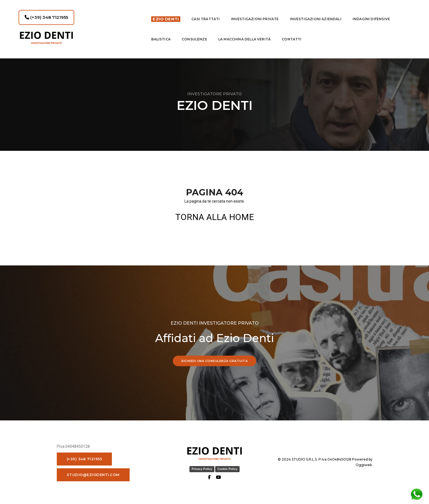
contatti (291, 36)
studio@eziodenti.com (93, 475)
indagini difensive (371, 16)
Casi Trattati (205, 16)
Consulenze (194, 36)
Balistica (161, 36)
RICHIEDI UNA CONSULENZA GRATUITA (215, 361)
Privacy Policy (202, 469)
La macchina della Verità (244, 36)
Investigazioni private (255, 16)
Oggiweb (364, 465)
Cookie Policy (227, 469)
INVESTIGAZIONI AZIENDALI (316, 16)
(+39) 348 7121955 (46, 14)
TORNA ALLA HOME (215, 217)
